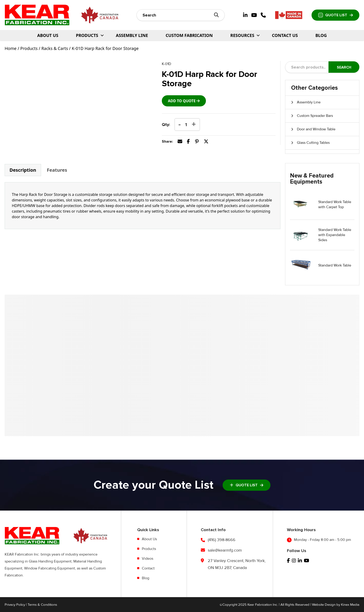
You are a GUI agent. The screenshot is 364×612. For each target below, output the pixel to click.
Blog (321, 35)
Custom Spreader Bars (315, 116)
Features (57, 170)
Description (23, 170)
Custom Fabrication (189, 35)
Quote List (336, 15)
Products (29, 48)
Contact (148, 568)
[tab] (23, 170)
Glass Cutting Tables (313, 143)
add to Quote (182, 101)
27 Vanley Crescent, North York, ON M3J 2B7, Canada (237, 564)
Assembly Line (132, 35)
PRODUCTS (87, 35)
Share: (167, 141)
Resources (242, 35)
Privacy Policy (15, 605)
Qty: (166, 125)
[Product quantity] (186, 125)
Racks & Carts (55, 48)
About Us (48, 35)
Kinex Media (350, 605)
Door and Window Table (316, 129)
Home (11, 48)
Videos (148, 559)
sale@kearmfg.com (225, 550)
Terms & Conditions (42, 605)
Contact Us (285, 35)
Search (344, 67)
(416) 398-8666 (222, 540)
